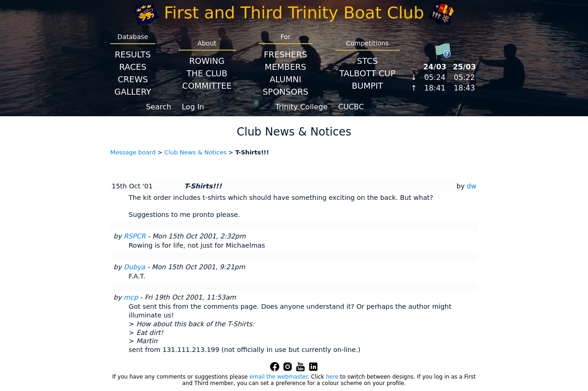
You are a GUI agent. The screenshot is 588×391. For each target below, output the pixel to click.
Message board (133, 152)
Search (159, 107)
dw (472, 186)
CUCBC (351, 107)
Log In (193, 107)
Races (133, 67)
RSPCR (135, 236)
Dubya (134, 267)
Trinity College (302, 107)
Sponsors (286, 92)
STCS (367, 61)
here (332, 377)
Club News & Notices (195, 152)
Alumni (286, 79)
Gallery (133, 92)
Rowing (207, 61)
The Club (207, 73)
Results (133, 54)
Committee (207, 86)
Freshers (286, 54)
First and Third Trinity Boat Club (294, 13)
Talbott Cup (367, 73)
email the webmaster (278, 377)
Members (285, 67)
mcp (131, 297)
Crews (133, 79)
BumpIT (367, 86)
